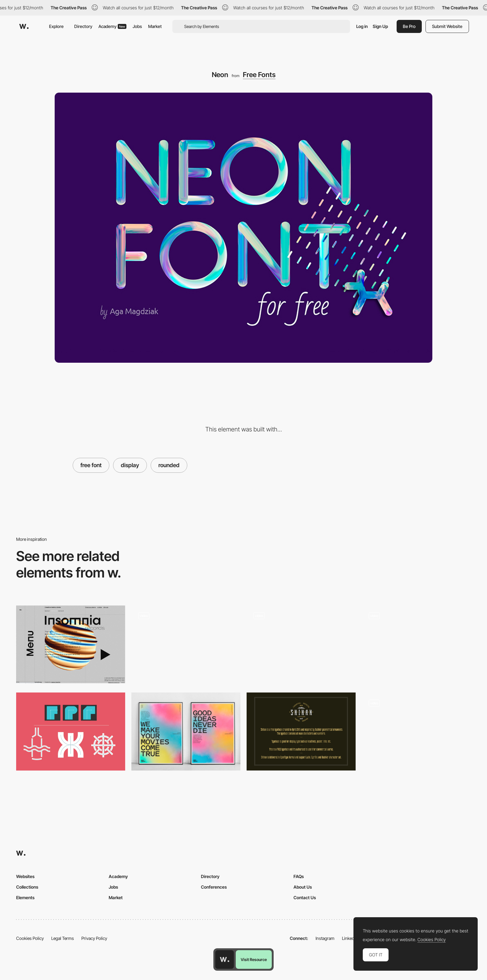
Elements (25, 897)
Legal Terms (63, 938)
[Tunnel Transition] (416, 733)
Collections (27, 887)
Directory (83, 26)
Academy (112, 26)
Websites (25, 876)
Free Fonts (259, 75)
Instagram (325, 938)
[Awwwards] (24, 26)
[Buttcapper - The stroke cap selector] (71, 732)
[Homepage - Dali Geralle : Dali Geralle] (186, 641)
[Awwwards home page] (225, 959)
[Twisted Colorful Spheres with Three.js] (71, 644)
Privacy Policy (94, 938)
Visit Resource (254, 959)
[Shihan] (301, 732)
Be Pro (409, 26)
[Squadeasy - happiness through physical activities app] (301, 644)
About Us (303, 887)
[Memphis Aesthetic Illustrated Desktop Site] (416, 642)
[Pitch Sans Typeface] (186, 732)
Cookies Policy (30, 938)
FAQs (299, 876)
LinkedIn (350, 938)
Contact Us (305, 897)
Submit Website (447, 26)
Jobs (137, 26)
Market (155, 26)
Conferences (214, 887)
